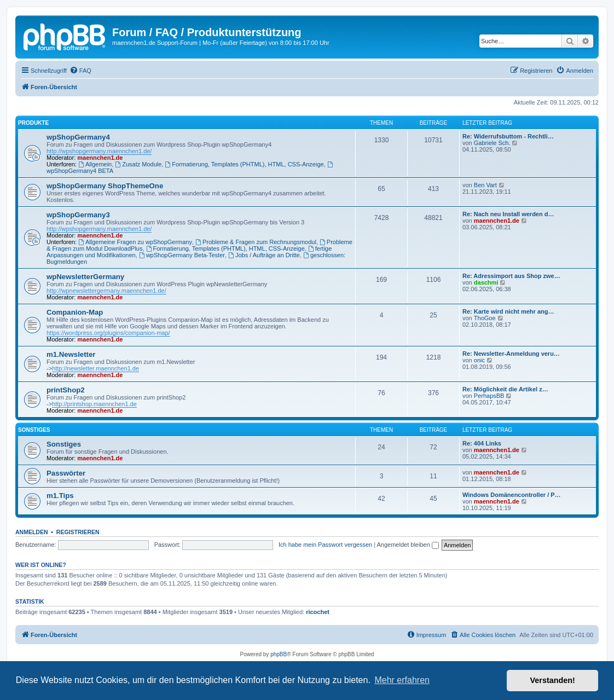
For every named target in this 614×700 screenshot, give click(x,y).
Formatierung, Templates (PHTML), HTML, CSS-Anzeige (245, 164)
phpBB (279, 654)
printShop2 (66, 390)
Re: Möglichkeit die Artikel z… (505, 389)
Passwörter (66, 473)
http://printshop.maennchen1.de (94, 404)
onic (479, 360)
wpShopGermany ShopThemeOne (105, 186)
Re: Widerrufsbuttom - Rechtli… (508, 136)
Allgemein (95, 164)
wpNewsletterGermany (85, 277)
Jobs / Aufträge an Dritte (264, 255)
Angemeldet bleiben (408, 545)
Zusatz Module (138, 164)
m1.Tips (60, 496)
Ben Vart (485, 185)
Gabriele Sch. (492, 143)
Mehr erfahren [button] (402, 680)
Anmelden (32, 532)
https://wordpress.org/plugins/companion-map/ (108, 333)
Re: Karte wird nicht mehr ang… (508, 311)
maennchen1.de (100, 158)
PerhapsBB (489, 396)
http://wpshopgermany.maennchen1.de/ (99, 151)
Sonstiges (34, 430)
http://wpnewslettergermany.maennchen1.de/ (106, 291)
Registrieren (78, 532)
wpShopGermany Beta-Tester (182, 255)
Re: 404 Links (482, 443)
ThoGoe (485, 318)
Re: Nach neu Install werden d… (508, 214)
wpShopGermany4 (78, 137)
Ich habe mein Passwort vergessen (325, 545)
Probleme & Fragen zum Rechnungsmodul (256, 242)
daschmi (486, 282)
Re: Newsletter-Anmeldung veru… (511, 354)
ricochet (318, 612)
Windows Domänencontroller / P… (512, 495)
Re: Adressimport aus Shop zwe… (511, 276)
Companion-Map (75, 312)
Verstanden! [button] (553, 680)
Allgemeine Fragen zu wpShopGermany (135, 242)
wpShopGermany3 (78, 215)
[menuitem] (80, 71)
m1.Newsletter (71, 354)
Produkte (33, 123)
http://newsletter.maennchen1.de (95, 368)
